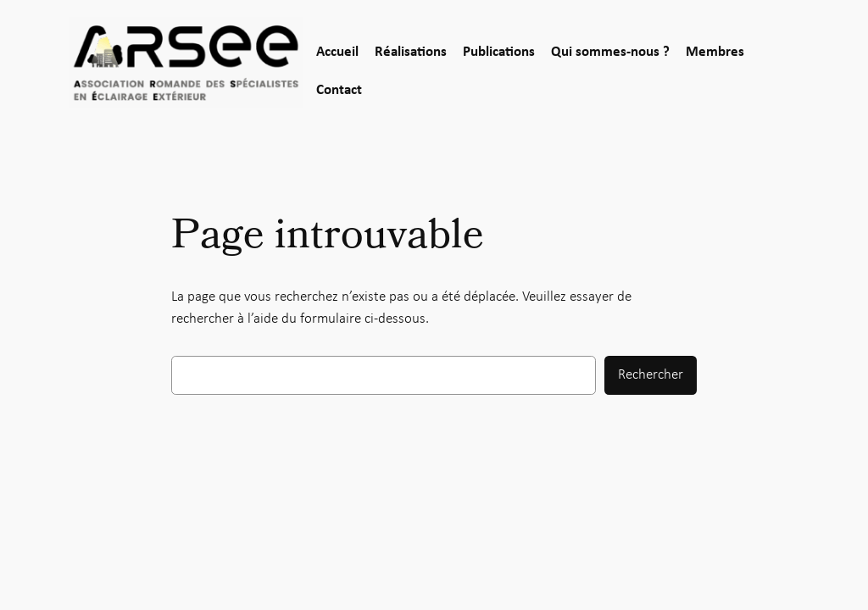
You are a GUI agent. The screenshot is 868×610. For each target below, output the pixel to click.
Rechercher (651, 375)
